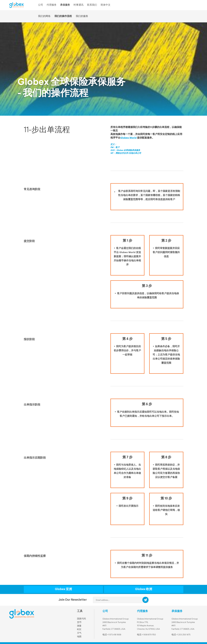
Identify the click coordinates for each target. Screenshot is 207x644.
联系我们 (92, 5)
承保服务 (65, 5)
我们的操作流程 (63, 16)
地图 (79, 637)
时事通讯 (79, 5)
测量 (79, 626)
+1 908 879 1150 (149, 635)
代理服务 (52, 5)
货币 (79, 622)
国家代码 (81, 619)
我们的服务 (82, 16)
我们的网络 (44, 16)
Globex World (128, 138)
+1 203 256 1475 (183, 635)
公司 (41, 5)
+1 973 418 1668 (114, 635)
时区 (79, 630)
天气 (79, 633)
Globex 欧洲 (144, 589)
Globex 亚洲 (63, 589)
